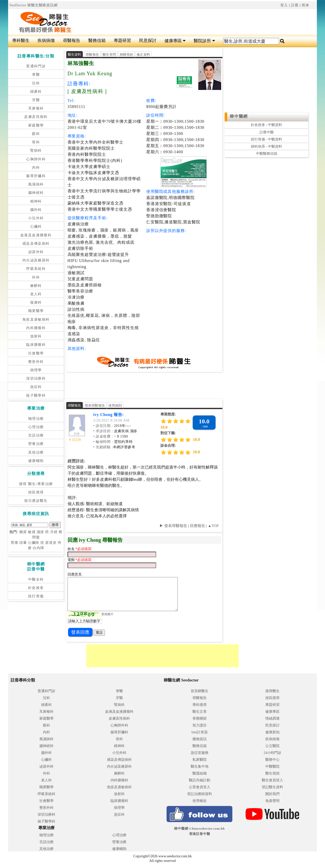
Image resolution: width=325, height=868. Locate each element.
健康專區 (175, 41)
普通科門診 (36, 66)
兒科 (36, 83)
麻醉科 (36, 286)
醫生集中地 (200, 766)
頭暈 (23, 543)
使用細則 (115, 405)
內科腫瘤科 (36, 328)
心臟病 (34, 543)
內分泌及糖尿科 (36, 260)
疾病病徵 (46, 41)
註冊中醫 (267, 132)
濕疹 (40, 532)
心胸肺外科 (36, 159)
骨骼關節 (200, 718)
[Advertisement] (188, 22)
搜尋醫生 (272, 691)
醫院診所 (204, 41)
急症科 (36, 387)
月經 (54, 532)
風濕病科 (36, 184)
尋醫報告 (72, 41)
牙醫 (36, 100)
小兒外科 (36, 218)
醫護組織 (200, 773)
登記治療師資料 (200, 794)
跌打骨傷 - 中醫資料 (267, 139)
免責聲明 (272, 801)
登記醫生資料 (272, 787)
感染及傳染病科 (36, 244)
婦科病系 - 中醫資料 (267, 146)
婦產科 (36, 92)
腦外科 (36, 210)
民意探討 (148, 41)
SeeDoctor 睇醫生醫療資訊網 (34, 5)
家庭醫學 (36, 125)
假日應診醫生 (36, 501)
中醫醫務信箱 (267, 154)
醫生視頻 (272, 773)
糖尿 (23, 532)
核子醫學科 (36, 396)
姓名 (72, 549)
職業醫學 (36, 311)
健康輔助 (36, 461)
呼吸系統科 (36, 269)
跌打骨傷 (36, 596)
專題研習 (122, 41)
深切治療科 (36, 378)
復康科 (36, 303)
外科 (36, 277)
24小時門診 (272, 753)
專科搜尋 (200, 705)
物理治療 (36, 419)
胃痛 (14, 543)
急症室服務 (200, 753)
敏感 (32, 532)
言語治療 (36, 435)
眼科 (36, 134)
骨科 (36, 142)
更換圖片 (107, 614)
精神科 (36, 201)
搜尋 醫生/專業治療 (36, 484)
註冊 (295, 5)
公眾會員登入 (200, 787)
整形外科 (36, 362)
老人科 (36, 294)
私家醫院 (200, 760)
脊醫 (36, 75)
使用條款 (200, 801)
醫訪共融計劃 (200, 780)
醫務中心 (272, 760)
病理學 (36, 370)
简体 (305, 5)
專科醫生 (21, 41)
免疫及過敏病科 (36, 320)
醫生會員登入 (272, 780)
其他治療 (36, 452)
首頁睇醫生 (200, 691)
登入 (284, 5)
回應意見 (75, 574)
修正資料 (143, 55)
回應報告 (198, 526)
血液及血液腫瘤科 (36, 235)
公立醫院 (272, 746)
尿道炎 (51, 543)
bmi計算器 (200, 732)
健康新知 (272, 732)
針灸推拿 (36, 588)
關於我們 (272, 794)
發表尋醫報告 (95, 405)
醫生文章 (200, 712)
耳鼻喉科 (36, 108)
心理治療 (36, 427)
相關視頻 (126, 55)
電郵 (72, 560)
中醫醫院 (272, 766)
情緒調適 (272, 718)
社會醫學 (36, 353)
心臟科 (36, 227)
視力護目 (200, 725)
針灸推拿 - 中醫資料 (267, 125)
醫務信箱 (97, 41)
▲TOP (213, 526)
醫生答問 (109, 55)
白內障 (38, 548)
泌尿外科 (36, 252)
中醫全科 (36, 579)
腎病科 (36, 151)
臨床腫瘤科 (36, 345)
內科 (36, 168)
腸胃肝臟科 (36, 176)
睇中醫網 (239, 116)
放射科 (36, 336)
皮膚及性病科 (36, 117)
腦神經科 (36, 193)
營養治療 (36, 444)
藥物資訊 (200, 739)
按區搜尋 (36, 492)
